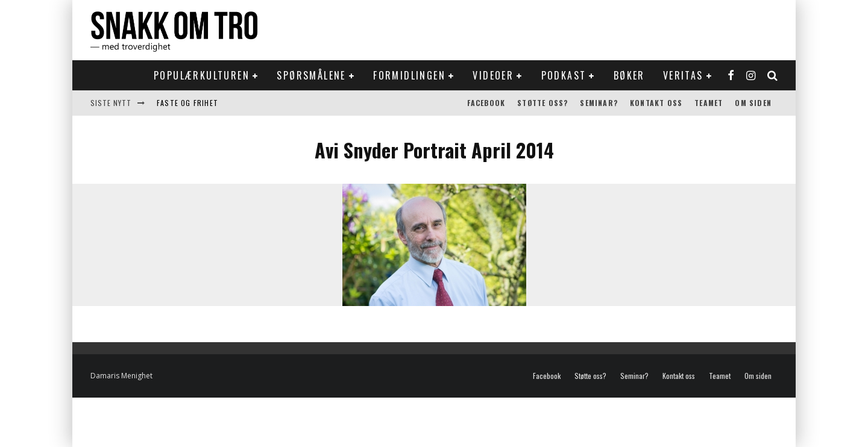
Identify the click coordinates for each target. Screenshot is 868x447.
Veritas (683, 75)
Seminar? (599, 103)
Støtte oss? (542, 103)
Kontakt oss (656, 103)
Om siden (753, 103)
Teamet (709, 103)
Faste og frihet (187, 103)
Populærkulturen (202, 75)
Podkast (564, 75)
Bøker (629, 75)
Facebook (486, 103)
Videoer (493, 75)
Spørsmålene (311, 75)
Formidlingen (409, 75)
